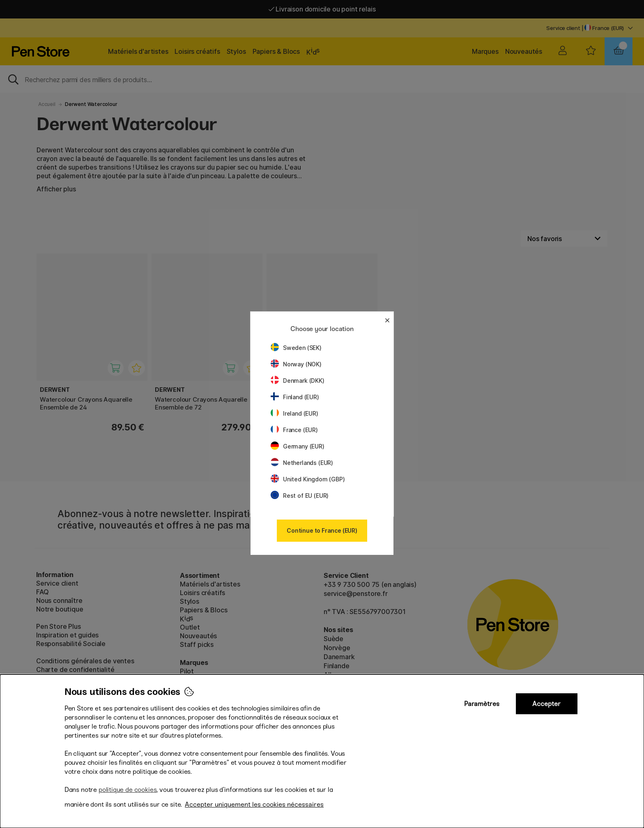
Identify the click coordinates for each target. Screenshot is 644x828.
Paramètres (482, 704)
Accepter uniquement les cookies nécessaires (254, 804)
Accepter (546, 704)
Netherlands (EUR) (302, 463)
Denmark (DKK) (298, 381)
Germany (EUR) (298, 446)
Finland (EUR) (295, 397)
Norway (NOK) (296, 364)
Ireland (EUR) (294, 413)
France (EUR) (294, 430)
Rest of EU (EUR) (300, 496)
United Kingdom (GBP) (308, 479)
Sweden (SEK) (296, 348)
